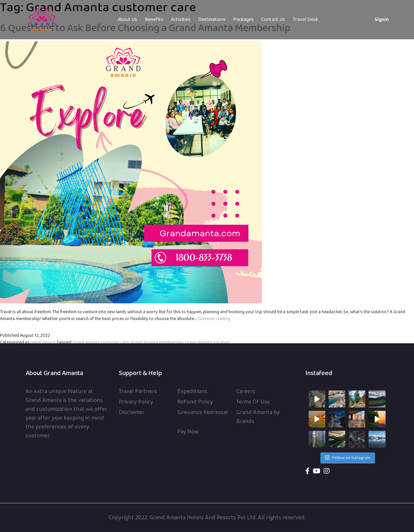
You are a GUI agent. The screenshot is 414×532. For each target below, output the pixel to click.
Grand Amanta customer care (101, 342)
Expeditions (192, 392)
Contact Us (273, 20)
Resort (49, 342)
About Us (127, 20)
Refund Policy (195, 402)
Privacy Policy (136, 402)
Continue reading (214, 319)
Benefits (154, 20)
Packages (243, 20)
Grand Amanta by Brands (258, 417)
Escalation (132, 432)
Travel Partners (138, 392)
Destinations (212, 20)
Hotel (36, 342)
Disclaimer (132, 413)
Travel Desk (305, 20)
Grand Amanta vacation (207, 342)
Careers (246, 392)
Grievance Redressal (203, 413)
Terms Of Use (253, 402)
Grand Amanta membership (157, 342)
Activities (181, 20)
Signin (382, 20)
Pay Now (188, 432)
